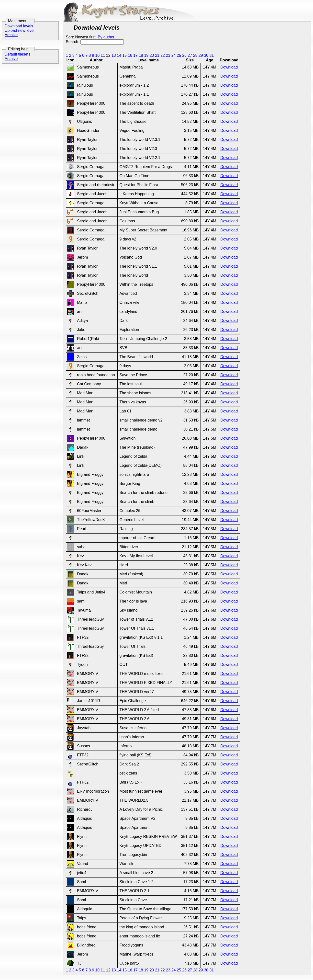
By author (106, 37)
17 (135, 55)
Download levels (19, 26)
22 (163, 55)
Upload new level (20, 30)
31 (212, 55)
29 (201, 55)
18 (141, 55)
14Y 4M (209, 67)
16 (130, 55)
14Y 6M (209, 592)
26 (184, 55)
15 (124, 55)
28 (195, 55)
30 (206, 55)
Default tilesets (17, 54)
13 (114, 55)
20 (152, 55)
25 (179, 55)
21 (157, 55)
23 (168, 55)
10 (97, 55)
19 (146, 55)
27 (190, 55)
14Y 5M (209, 420)
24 (174, 55)
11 (103, 55)
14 (119, 55)
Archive (11, 35)
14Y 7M (209, 728)
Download (229, 67)
